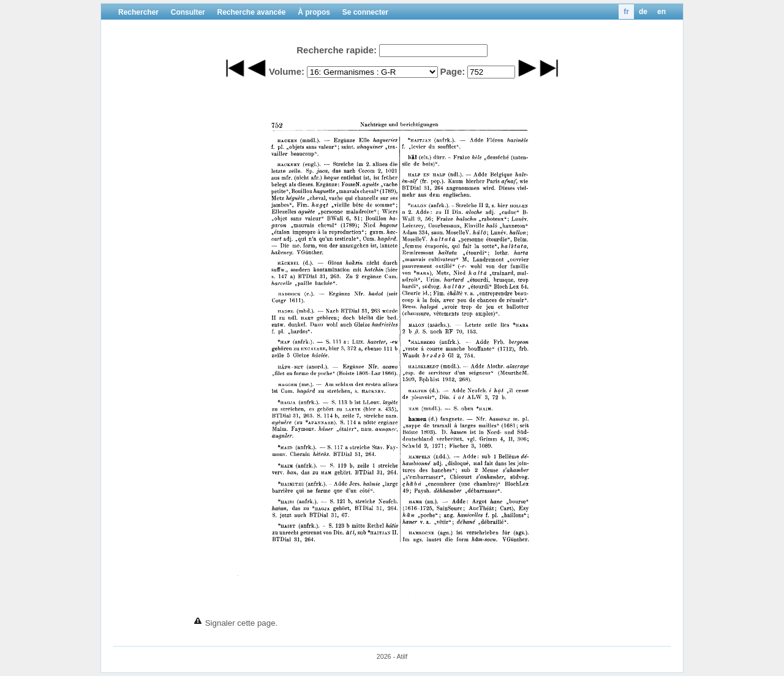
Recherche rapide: (337, 50)
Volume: (287, 71)
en (661, 12)
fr (626, 12)
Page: (452, 71)
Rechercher (138, 12)
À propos (314, 12)
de (643, 12)
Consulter (188, 12)
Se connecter (365, 12)
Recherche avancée (251, 12)
